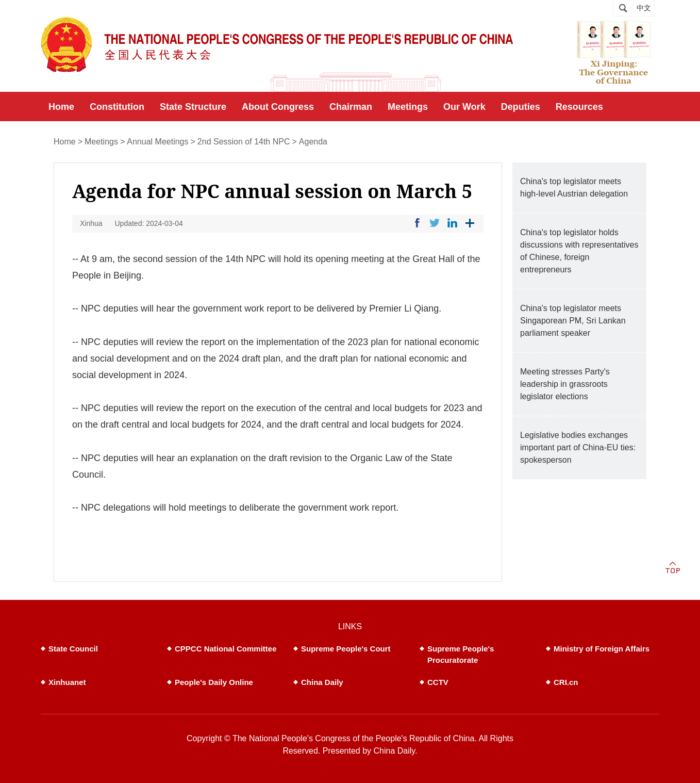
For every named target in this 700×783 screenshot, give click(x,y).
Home (65, 142)
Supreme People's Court (346, 649)
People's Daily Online (214, 682)
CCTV (438, 682)
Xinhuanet (67, 682)
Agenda (313, 142)
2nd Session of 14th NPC (244, 142)
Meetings (101, 142)
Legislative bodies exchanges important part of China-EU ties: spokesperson (578, 447)
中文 (644, 8)
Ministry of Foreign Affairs (602, 649)
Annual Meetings (157, 142)
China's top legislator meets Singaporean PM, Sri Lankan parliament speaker (573, 321)
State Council (73, 649)
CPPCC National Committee (226, 649)
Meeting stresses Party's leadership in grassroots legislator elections (565, 384)
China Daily (322, 682)
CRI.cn (566, 682)
